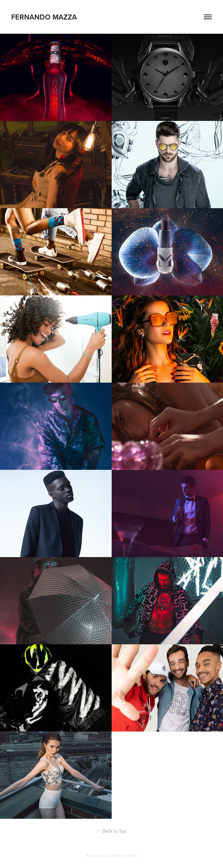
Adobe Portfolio (123, 855)
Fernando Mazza (44, 17)
